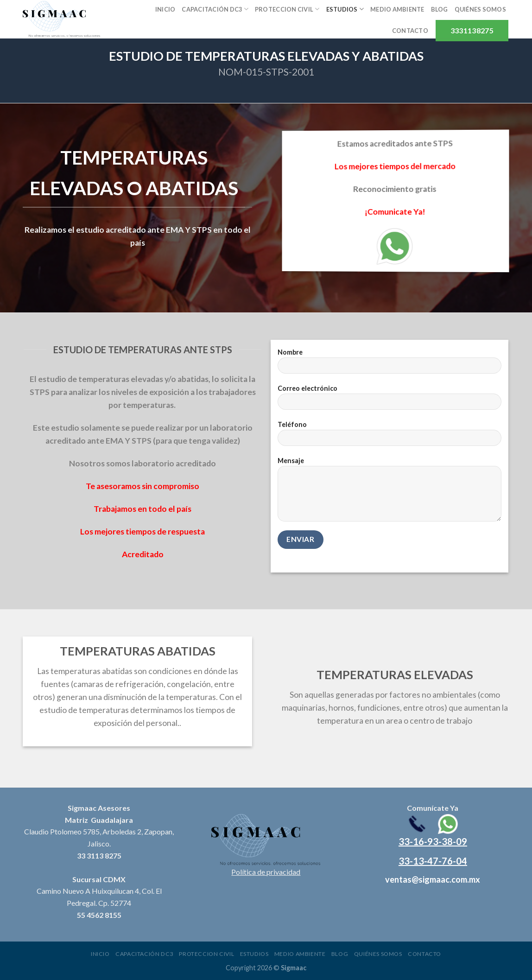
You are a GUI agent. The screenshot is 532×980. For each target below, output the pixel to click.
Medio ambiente (397, 9)
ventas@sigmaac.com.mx (433, 879)
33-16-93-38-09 (433, 841)
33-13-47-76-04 (433, 861)
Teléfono (389, 436)
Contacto (410, 31)
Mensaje (389, 492)
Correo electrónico (389, 400)
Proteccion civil (287, 9)
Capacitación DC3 (215, 9)
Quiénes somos (480, 9)
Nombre (389, 364)
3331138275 (472, 30)
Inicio (165, 9)
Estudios (345, 9)
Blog (440, 9)
